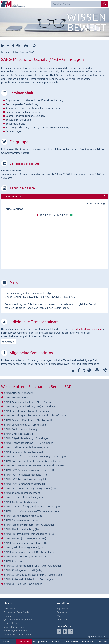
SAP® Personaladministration (21, 520)
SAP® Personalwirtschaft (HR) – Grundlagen (29, 525)
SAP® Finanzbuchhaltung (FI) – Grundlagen (29, 443)
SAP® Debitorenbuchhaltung (21, 429)
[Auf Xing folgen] (71, 631)
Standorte (56, 641)
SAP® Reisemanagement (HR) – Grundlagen (29, 552)
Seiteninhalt (8, 641)
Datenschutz (63, 612)
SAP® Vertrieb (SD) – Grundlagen (23, 584)
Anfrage (8, 342)
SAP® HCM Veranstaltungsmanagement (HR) (30, 488)
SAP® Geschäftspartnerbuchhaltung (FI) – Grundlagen (35, 456)
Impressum (62, 608)
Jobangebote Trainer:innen (17, 634)
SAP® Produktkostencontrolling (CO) (25, 543)
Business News (72, 641)
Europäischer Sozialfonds (16, 612)
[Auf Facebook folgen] (65, 631)
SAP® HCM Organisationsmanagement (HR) (29, 470)
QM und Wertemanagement (18, 619)
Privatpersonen (40, 641)
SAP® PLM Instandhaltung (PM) (22, 529)
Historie (7, 616)
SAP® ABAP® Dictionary (18, 393)
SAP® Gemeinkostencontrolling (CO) (25, 452)
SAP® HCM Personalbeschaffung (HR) (26, 479)
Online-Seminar (12, 196)
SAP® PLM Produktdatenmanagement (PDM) (30, 534)
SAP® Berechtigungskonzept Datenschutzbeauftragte (35, 415)
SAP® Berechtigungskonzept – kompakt (27, 411)
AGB (59, 616)
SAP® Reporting (14, 561)
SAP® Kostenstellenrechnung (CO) (24, 497)
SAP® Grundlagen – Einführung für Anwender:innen (34, 461)
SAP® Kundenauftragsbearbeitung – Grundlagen (32, 506)
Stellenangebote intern (15, 630)
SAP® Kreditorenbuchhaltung (21, 502)
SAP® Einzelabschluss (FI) (19, 434)
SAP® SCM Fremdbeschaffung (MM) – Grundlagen (33, 565)
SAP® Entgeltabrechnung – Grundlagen (27, 438)
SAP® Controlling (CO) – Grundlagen (25, 424)
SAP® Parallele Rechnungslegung (23, 515)
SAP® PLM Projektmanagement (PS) (25, 538)
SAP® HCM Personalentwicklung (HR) (26, 484)
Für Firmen (24, 641)
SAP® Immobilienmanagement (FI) (24, 493)
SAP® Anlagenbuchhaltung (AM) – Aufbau (28, 402)
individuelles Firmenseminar (86, 329)
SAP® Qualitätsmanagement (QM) (24, 547)
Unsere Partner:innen (14, 627)
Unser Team (9, 608)
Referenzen (87, 641)
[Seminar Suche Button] (104, 4)
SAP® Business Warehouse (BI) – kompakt (28, 420)
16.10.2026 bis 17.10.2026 (54, 215)
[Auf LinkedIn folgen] (59, 631)
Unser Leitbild (10, 623)
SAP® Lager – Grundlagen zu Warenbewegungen (32, 511)
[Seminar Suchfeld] (79, 4)
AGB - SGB (62, 619)
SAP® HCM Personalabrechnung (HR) (25, 475)
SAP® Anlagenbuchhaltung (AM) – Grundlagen (31, 406)
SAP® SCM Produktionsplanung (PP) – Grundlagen (33, 575)
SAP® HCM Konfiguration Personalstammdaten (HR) (34, 465)
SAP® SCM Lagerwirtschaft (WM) (23, 570)
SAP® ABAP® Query (16, 397)
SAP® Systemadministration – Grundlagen (28, 579)
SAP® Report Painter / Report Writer (25, 556)
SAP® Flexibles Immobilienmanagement (28, 447)
